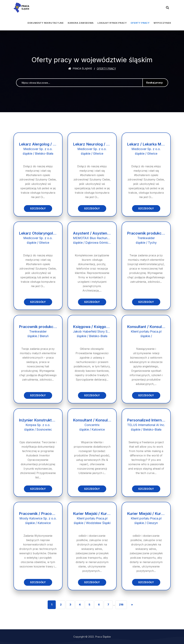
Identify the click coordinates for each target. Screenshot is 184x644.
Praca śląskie (80, 69)
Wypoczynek (162, 23)
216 (121, 605)
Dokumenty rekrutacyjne (46, 23)
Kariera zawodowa (81, 23)
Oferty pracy (140, 23)
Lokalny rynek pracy (112, 23)
